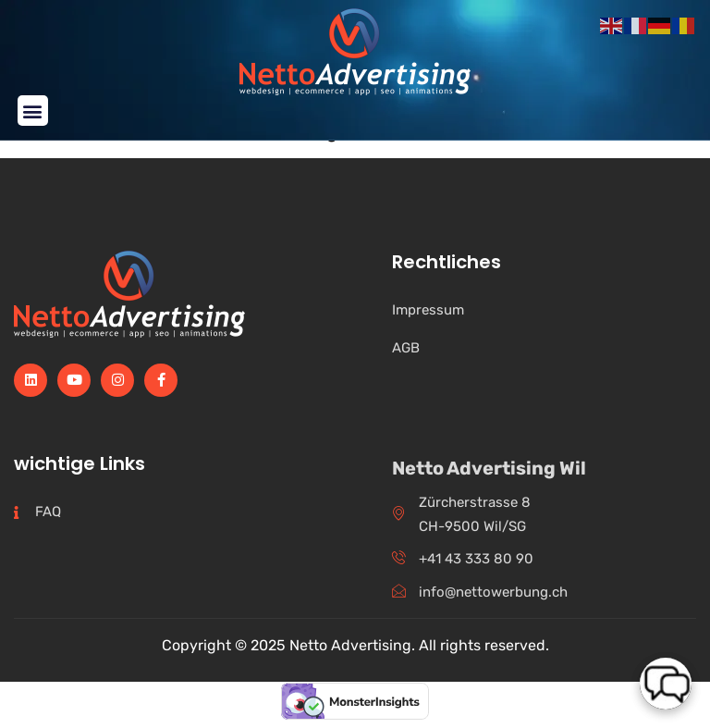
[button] (33, 111)
